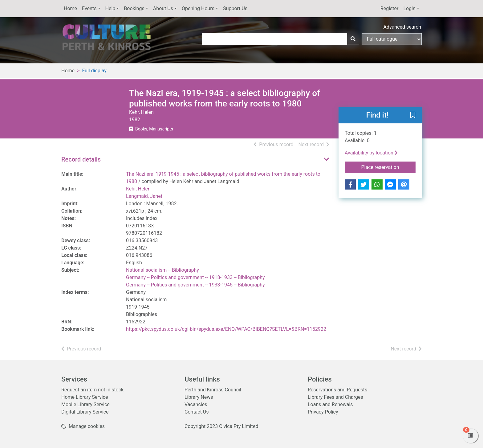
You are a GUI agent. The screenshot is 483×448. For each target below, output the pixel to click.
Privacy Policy (323, 412)
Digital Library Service (85, 412)
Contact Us (197, 412)
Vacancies (196, 404)
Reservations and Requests (337, 390)
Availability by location (371, 153)
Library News (199, 397)
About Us (163, 8)
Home (70, 8)
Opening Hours (198, 8)
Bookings (134, 8)
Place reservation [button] (389, 167)
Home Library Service (85, 397)
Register (390, 8)
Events (89, 8)
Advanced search (402, 27)
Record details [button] (81, 159)
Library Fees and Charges (335, 397)
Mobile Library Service (85, 404)
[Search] (353, 39)
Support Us (235, 8)
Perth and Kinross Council (213, 390)
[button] (413, 116)
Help (110, 8)
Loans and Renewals (330, 404)
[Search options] (392, 39)
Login (409, 8)
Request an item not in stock (92, 390)
